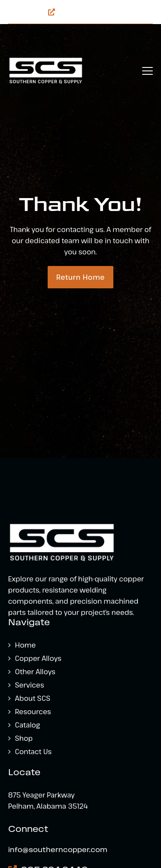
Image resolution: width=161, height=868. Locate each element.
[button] (147, 71)
